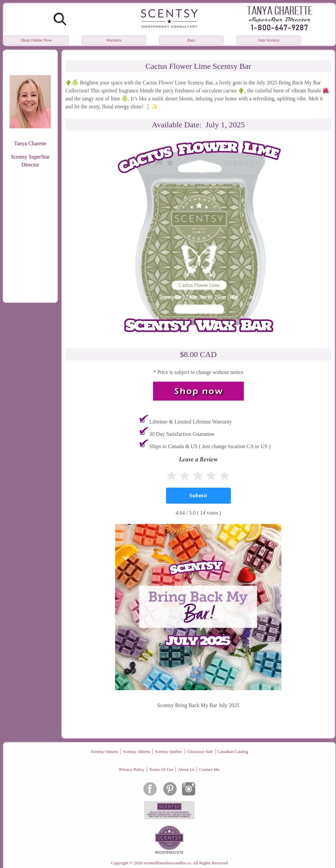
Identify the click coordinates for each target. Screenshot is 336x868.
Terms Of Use (161, 769)
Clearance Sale (200, 751)
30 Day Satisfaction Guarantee (182, 434)
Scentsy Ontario (104, 751)
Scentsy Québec (168, 751)
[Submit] (198, 496)
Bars (191, 40)
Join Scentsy (269, 40)
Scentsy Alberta (137, 751)
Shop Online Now (36, 40)
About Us (186, 769)
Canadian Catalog (233, 751)
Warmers (114, 40)
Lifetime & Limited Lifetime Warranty (191, 422)
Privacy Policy (132, 769)
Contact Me (209, 769)
